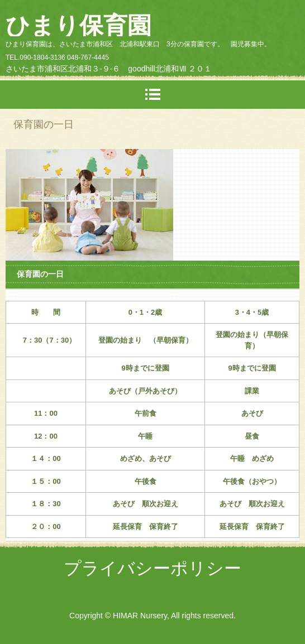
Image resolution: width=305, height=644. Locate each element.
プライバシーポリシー (152, 568)
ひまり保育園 (78, 26)
